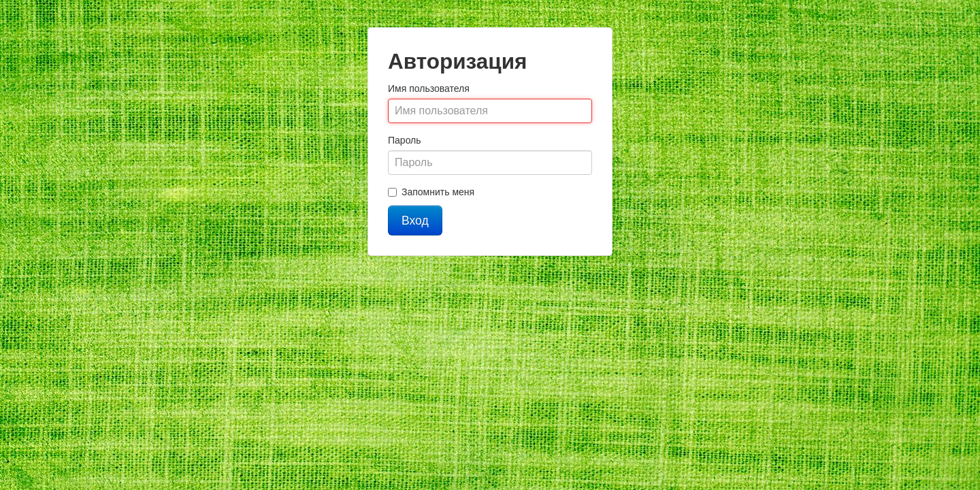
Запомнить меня (431, 192)
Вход (415, 220)
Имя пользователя (429, 88)
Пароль (405, 140)
